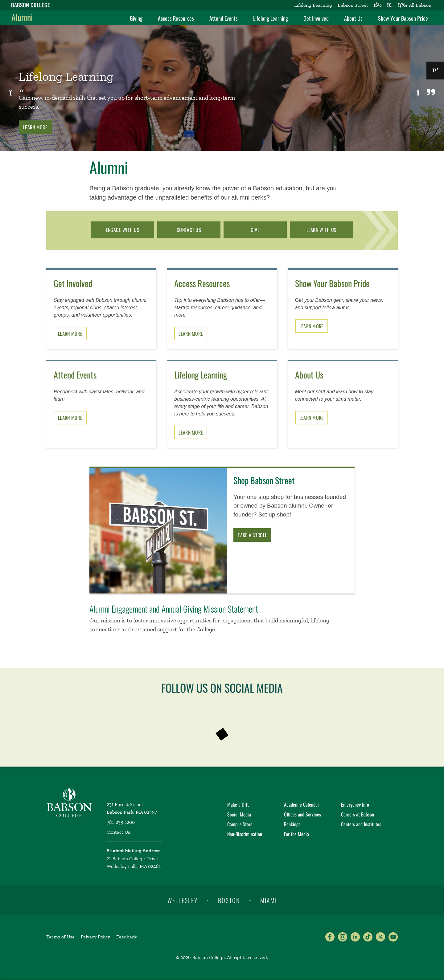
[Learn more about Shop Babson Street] (222, 530)
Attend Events (224, 18)
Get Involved (316, 18)
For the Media (296, 834)
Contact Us (118, 832)
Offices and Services (302, 814)
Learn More (69, 127)
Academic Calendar (302, 804)
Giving (136, 18)
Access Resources (176, 18)
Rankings (292, 824)
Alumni (22, 17)
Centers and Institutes (361, 824)
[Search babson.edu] (390, 5)
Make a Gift (238, 804)
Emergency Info (355, 804)
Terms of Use (60, 937)
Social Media (239, 814)
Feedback (126, 937)
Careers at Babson (358, 814)
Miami (269, 900)
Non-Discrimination (245, 834)
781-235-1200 (121, 822)
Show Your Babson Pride (403, 18)
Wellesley (183, 900)
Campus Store (240, 824)
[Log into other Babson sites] (378, 5)
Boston (229, 900)
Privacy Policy (95, 937)
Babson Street (353, 5)
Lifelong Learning (313, 5)
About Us (353, 18)
